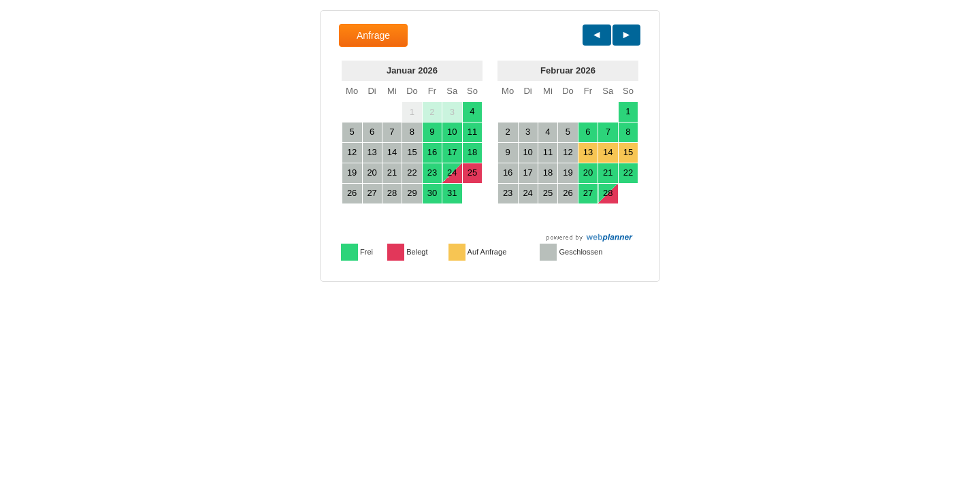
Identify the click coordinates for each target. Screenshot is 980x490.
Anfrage (373, 35)
